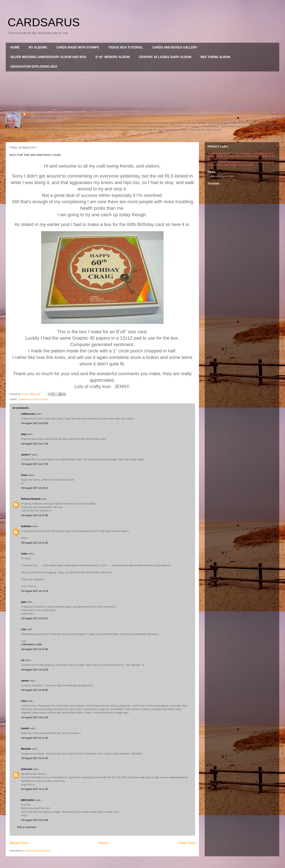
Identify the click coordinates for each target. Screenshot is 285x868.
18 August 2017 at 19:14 (35, 488)
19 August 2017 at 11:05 (35, 717)
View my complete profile (20, 135)
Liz (23, 660)
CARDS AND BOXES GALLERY (175, 47)
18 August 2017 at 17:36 (35, 464)
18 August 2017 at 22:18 (35, 591)
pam (24, 602)
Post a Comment (26, 827)
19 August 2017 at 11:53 (35, 758)
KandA (25, 728)
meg (24, 434)
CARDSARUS (44, 22)
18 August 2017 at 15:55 (35, 423)
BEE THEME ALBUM (215, 57)
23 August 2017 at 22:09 (35, 820)
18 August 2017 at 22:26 (35, 649)
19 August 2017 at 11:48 (35, 738)
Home (103, 843)
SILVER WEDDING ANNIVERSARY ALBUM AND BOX (48, 57)
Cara (24, 701)
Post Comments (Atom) (38, 851)
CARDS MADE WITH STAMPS (78, 47)
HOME (15, 47)
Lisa (24, 629)
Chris (24, 475)
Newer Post (19, 843)
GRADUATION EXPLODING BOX (34, 67)
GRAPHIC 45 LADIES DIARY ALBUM (165, 57)
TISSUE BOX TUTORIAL (126, 47)
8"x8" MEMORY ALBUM (113, 57)
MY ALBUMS (38, 47)
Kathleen (26, 526)
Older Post (187, 843)
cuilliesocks (28, 414)
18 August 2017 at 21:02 (35, 543)
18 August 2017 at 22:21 (35, 618)
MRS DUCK (28, 800)
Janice (25, 681)
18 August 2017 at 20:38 (35, 515)
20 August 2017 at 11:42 (35, 789)
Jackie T (26, 455)
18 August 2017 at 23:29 (35, 670)
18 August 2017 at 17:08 (35, 444)
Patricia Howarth (31, 499)
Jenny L (31, 114)
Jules (24, 554)
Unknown (27, 769)
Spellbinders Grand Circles (33, 399)
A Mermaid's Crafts (31, 644)
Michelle (26, 749)
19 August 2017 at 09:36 (35, 690)
